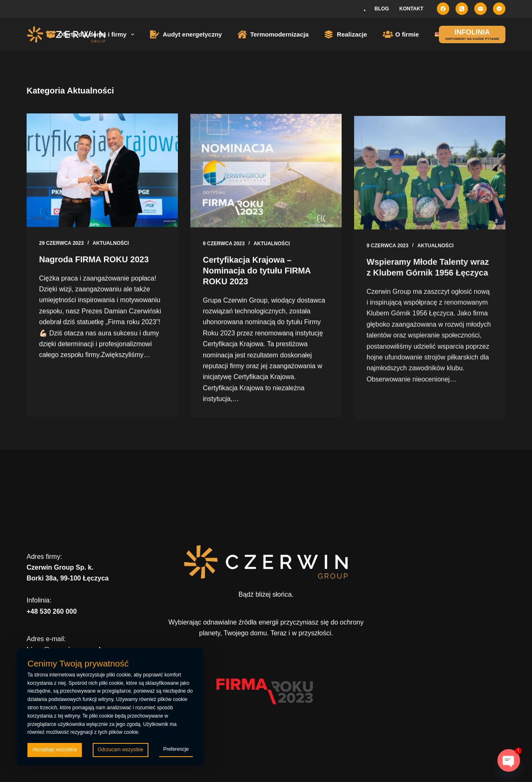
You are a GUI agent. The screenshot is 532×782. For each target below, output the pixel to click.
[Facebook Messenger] (499, 9)
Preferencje (176, 749)
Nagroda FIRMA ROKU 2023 (94, 260)
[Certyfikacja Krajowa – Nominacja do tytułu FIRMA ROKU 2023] (266, 172)
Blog (382, 9)
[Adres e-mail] (480, 9)
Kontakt (411, 9)
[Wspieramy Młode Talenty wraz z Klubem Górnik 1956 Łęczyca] (430, 182)
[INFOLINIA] (472, 34)
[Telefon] (462, 9)
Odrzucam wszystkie (121, 750)
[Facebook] (443, 9)
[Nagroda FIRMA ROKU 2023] (102, 171)
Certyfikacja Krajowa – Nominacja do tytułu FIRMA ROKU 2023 (257, 272)
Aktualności (111, 243)
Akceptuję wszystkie (55, 750)
